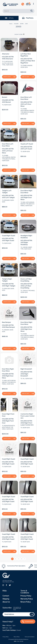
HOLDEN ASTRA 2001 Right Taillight (9, 285)
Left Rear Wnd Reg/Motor (26, 55)
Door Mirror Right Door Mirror (26, 192)
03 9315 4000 (28, 622)
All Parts (9, 18)
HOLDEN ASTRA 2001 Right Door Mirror (26, 197)
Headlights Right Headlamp (26, 237)
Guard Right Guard (8, 236)
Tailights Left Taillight (7, 192)
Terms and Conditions (30, 637)
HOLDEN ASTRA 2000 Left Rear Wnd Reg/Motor (28, 61)
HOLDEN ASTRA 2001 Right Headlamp (26, 242)
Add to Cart (9, 74)
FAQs (5, 591)
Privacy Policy (26, 596)
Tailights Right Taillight (7, 280)
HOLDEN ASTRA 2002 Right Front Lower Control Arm (27, 423)
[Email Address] (18, 614)
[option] (15, 566)
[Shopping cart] (28, 5)
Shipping (6, 599)
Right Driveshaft (26, 369)
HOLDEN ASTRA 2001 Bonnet (8, 101)
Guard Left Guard (27, 144)
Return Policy (26, 602)
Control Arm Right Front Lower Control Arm (27, 416)
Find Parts (28, 18)
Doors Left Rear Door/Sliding (26, 280)
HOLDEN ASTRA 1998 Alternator (8, 58)
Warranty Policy (27, 599)
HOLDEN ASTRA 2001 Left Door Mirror (26, 104)
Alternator (6, 54)
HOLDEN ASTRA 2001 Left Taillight (8, 196)
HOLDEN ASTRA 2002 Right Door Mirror (26, 329)
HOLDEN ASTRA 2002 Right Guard (8, 463)
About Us (6, 602)
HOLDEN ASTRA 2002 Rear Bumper (8, 326)
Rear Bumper (6, 322)
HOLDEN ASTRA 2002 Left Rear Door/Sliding (26, 286)
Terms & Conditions (25, 592)
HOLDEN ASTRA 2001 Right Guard (8, 239)
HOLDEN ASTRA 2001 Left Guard (26, 148)
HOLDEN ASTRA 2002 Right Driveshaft (26, 374)
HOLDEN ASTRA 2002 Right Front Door (8, 421)
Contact (6, 596)
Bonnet (5, 97)
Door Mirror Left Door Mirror (26, 98)
